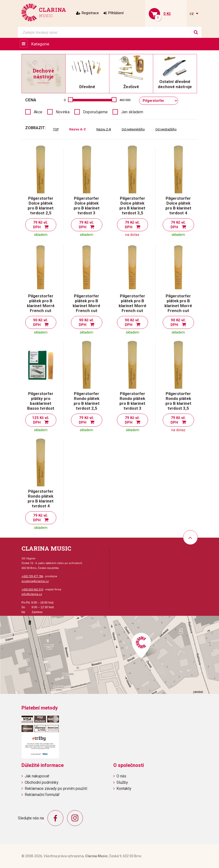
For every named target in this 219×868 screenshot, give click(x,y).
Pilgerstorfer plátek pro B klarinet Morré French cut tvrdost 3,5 (133, 306)
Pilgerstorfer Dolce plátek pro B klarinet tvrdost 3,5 (132, 206)
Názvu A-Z (78, 129)
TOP (56, 129)
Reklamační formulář (42, 795)
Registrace (90, 13)
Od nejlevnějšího (133, 129)
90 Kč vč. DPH (41, 322)
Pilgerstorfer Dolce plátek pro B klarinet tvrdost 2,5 (41, 206)
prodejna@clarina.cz (35, 581)
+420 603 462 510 (32, 590)
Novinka (63, 112)
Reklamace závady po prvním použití (56, 789)
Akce (38, 112)
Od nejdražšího (166, 129)
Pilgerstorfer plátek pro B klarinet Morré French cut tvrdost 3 (86, 306)
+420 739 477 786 (32, 576)
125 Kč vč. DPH (41, 420)
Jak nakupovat (37, 776)
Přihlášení (116, 13)
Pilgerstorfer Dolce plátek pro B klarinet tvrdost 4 (178, 206)
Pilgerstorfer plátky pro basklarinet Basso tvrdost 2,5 (41, 403)
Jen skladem (132, 112)
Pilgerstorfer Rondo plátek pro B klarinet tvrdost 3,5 (178, 401)
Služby (122, 782)
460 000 (125, 100)
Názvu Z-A (104, 129)
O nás (121, 776)
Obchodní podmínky (42, 782)
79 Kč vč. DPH (41, 225)
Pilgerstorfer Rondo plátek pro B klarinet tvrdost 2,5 (87, 401)
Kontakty (124, 789)
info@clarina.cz (32, 594)
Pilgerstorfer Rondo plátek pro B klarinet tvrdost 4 (41, 499)
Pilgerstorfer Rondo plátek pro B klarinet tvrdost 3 (132, 401)
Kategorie (40, 44)
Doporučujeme (95, 112)
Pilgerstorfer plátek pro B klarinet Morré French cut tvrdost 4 (178, 306)
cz (192, 14)
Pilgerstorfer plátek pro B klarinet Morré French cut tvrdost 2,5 (41, 306)
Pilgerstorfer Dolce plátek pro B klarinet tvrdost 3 (87, 206)
